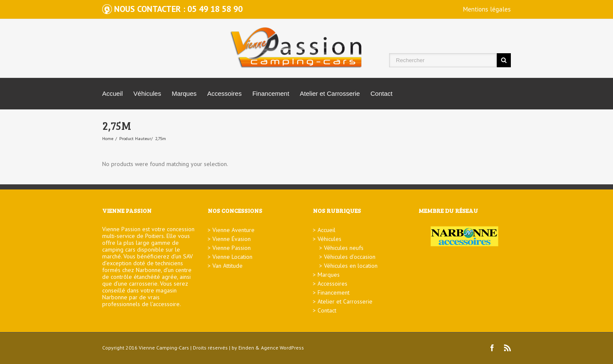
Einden (246, 348)
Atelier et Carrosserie (330, 93)
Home (108, 139)
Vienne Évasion (232, 239)
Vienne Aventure (233, 230)
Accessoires (225, 93)
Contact (381, 93)
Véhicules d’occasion (350, 257)
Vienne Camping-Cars (164, 348)
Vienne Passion (232, 248)
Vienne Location (232, 257)
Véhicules (147, 93)
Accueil (112, 93)
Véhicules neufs (344, 248)
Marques (184, 93)
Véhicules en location (351, 266)
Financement (271, 93)
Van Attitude (228, 266)
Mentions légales (487, 9)
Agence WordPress (282, 348)
